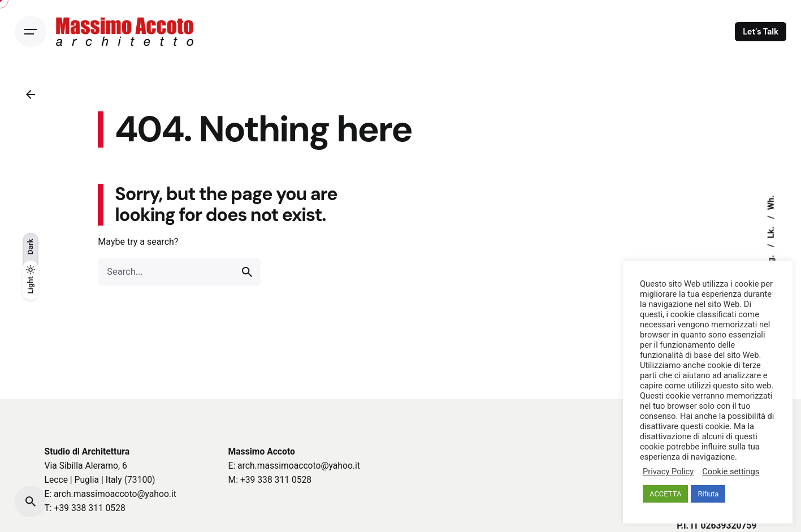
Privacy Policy (668, 472)
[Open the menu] (31, 32)
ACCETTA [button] (665, 494)
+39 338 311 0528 (90, 508)
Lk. (771, 231)
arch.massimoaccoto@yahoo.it (115, 494)
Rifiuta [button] (708, 494)
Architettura (106, 451)
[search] (247, 272)
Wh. (771, 202)
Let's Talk (761, 32)
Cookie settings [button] (731, 472)
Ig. (771, 259)
